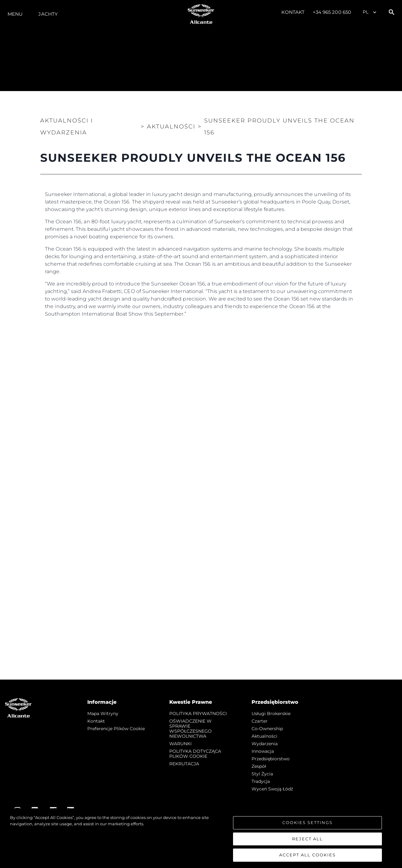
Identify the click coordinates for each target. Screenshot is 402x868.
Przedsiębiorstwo (271, 759)
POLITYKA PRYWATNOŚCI (198, 713)
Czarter (260, 721)
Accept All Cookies (307, 855)
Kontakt (293, 12)
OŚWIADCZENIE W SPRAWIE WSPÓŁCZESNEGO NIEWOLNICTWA (190, 729)
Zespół (259, 766)
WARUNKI (180, 744)
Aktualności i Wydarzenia (67, 127)
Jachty (48, 14)
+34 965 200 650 (332, 12)
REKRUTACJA (184, 764)
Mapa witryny (103, 713)
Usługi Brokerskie (271, 713)
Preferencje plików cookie (116, 729)
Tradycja (261, 781)
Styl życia (262, 774)
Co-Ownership (267, 729)
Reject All (307, 839)
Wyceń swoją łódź (272, 789)
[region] (201, 838)
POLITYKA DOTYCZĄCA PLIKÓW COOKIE (195, 754)
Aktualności (264, 736)
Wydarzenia (265, 744)
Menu (15, 14)
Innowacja (263, 751)
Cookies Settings (307, 822)
